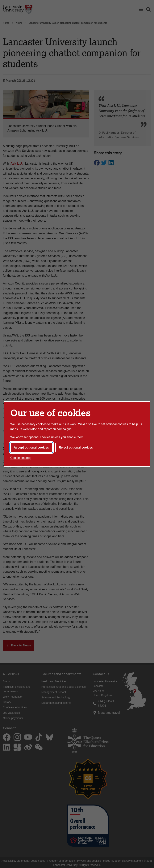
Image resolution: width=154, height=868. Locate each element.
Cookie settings (21, 458)
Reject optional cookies (76, 447)
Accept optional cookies (31, 447)
